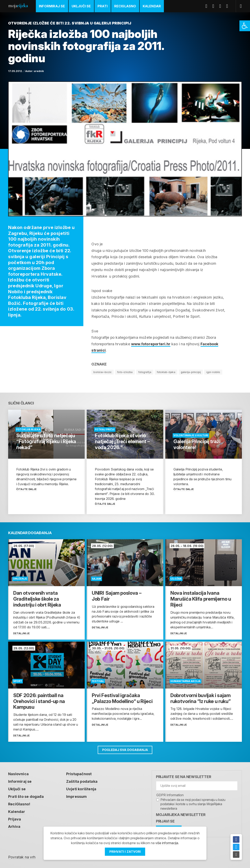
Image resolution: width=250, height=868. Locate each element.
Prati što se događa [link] (26, 796)
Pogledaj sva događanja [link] (125, 750)
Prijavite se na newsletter (184, 777)
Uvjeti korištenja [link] (81, 789)
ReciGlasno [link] (125, 6)
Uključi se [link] (81, 6)
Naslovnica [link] (18, 774)
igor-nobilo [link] (213, 372)
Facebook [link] (208, 6)
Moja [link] (18, 6)
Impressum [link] (77, 796)
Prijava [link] (15, 818)
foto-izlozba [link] (125, 372)
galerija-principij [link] (191, 372)
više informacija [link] (167, 843)
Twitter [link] (215, 6)
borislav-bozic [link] (103, 372)
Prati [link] (103, 6)
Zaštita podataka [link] (82, 781)
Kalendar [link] (152, 6)
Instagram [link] (229, 6)
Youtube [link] (222, 6)
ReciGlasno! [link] (19, 803)
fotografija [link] (145, 372)
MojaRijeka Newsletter (181, 815)
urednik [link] (39, 71)
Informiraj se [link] (52, 6)
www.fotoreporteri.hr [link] (151, 344)
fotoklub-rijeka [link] (166, 372)
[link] (245, 26)
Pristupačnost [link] (79, 774)
